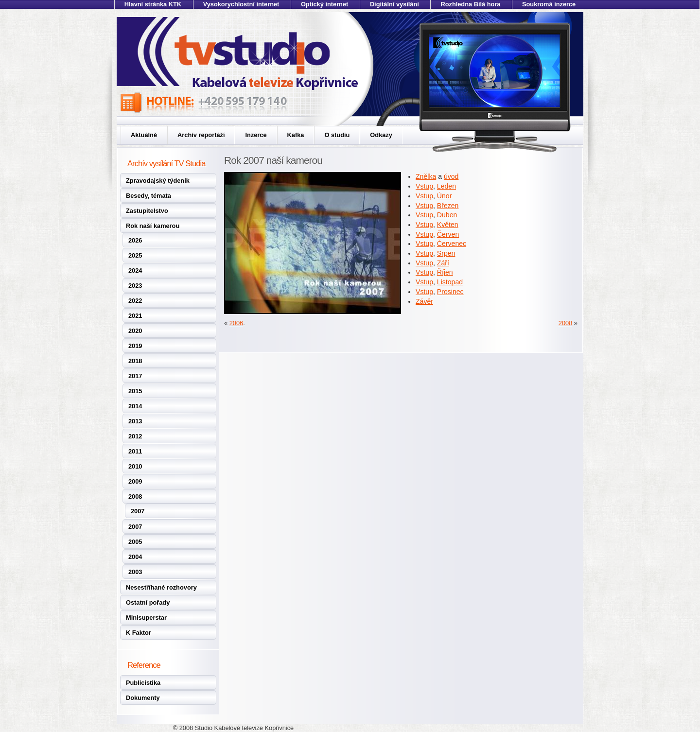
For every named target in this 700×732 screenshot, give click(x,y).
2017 (135, 376)
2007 (138, 511)
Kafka (296, 135)
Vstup (424, 186)
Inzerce (256, 135)
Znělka (426, 176)
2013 (135, 421)
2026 (135, 240)
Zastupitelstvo (147, 211)
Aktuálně (144, 135)
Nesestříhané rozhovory (161, 587)
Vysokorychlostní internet (241, 4)
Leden (446, 186)
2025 (135, 255)
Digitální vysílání (394, 4)
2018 (135, 361)
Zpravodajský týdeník (158, 181)
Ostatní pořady (148, 602)
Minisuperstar (146, 618)
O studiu (337, 135)
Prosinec (450, 292)
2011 (135, 451)
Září (443, 263)
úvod (451, 176)
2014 (135, 406)
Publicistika (143, 683)
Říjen (445, 272)
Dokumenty (143, 698)
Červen (448, 234)
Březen (448, 206)
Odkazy (381, 135)
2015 (135, 391)
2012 (135, 436)
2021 (135, 316)
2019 (135, 346)
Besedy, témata (149, 196)
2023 (135, 286)
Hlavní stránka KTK (153, 4)
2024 (135, 270)
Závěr (424, 301)
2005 (135, 542)
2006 (236, 323)
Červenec (452, 244)
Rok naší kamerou (153, 226)
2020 (135, 331)
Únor (445, 196)
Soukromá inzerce (549, 4)
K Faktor (139, 633)
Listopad (450, 282)
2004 (135, 557)
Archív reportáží (201, 135)
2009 (135, 481)
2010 (135, 466)
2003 (135, 572)
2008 (135, 497)
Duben (447, 215)
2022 (135, 301)
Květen (448, 225)
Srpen (446, 253)
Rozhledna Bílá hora (470, 4)
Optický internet (324, 4)
